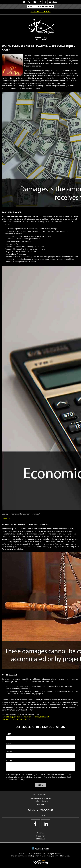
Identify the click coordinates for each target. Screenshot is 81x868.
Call (29, 2)
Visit (40, 2)
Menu (55, 2)
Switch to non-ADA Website (40, 6)
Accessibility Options (41, 12)
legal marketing (37, 856)
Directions (40, 804)
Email (35, 2)
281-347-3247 (40, 40)
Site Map (41, 833)
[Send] (41, 785)
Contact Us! (7, 519)
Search (45, 2)
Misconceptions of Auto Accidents (15, 719)
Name (8, 734)
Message (10, 760)
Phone (9, 752)
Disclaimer (40, 836)
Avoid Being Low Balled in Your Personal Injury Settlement (26, 717)
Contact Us (41, 839)
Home (24, 2)
